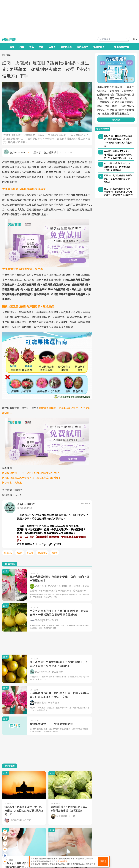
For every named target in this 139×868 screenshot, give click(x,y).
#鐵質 (55, 553)
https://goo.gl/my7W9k (48, 544)
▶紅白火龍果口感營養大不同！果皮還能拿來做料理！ (31, 478)
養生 (31, 47)
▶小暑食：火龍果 (12, 482)
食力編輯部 (50, 152)
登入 (135, 39)
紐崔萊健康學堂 (122, 47)
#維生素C (42, 553)
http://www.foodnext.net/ (64, 526)
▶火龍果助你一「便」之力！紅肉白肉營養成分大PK (31, 473)
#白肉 (19, 553)
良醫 (4, 55)
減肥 (22, 47)
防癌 (12, 47)
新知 (41, 47)
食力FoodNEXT (18, 152)
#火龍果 (8, 553)
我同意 (103, 861)
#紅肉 (30, 553)
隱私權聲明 (62, 861)
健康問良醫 (66, 47)
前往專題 (116, 120)
